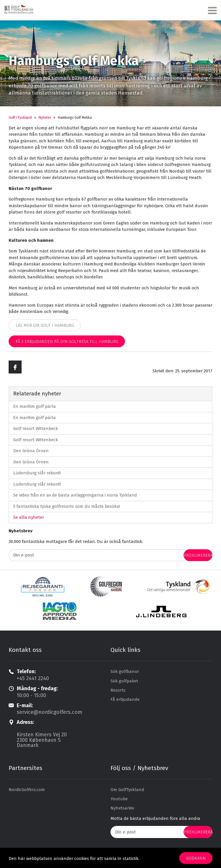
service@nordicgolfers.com (49, 712)
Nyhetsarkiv (122, 808)
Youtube (119, 799)
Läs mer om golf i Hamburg (45, 325)
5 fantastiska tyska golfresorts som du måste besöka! (67, 506)
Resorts (118, 690)
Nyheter (45, 118)
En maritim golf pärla (35, 406)
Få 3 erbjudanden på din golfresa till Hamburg (67, 341)
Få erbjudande (125, 699)
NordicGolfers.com (27, 790)
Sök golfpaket (124, 681)
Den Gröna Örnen (31, 451)
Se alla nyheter (29, 517)
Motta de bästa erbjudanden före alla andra (155, 818)
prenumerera (198, 555)
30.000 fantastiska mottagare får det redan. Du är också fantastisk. (76, 541)
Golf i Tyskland (20, 118)
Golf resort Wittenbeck (36, 429)
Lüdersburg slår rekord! (37, 473)
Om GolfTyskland (127, 790)
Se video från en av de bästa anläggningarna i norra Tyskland (75, 495)
